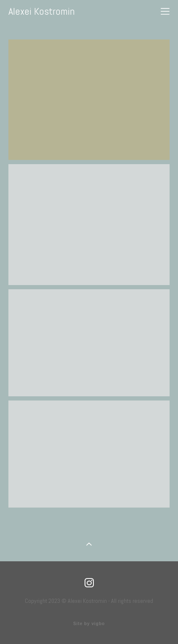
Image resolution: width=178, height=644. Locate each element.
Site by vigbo (89, 624)
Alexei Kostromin (42, 11)
